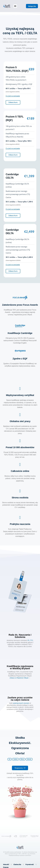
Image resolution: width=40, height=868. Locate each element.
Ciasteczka (17, 864)
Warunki (6, 864)
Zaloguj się (32, 6)
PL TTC (30, 640)
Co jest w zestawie (13, 96)
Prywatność (30, 864)
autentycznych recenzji (21, 703)
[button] (15, 6)
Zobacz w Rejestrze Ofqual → (20, 678)
